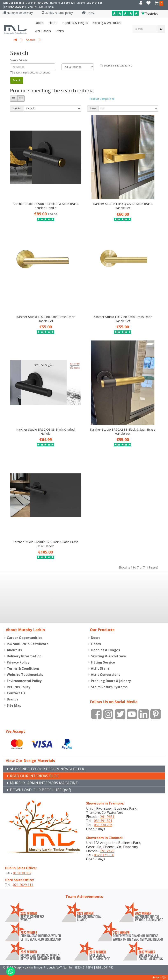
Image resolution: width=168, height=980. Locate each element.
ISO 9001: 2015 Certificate (28, 644)
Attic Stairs (100, 668)
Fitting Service (103, 662)
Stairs (59, 31)
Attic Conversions (105, 675)
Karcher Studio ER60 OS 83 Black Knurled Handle (45, 431)
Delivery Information (24, 656)
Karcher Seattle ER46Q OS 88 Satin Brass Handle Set (123, 206)
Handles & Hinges (75, 23)
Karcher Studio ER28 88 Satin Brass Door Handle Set (45, 319)
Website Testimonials (25, 675)
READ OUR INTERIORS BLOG (35, 776)
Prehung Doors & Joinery (111, 681)
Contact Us (16, 693)
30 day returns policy (57, 13)
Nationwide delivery (18, 13)
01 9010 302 (41, 3)
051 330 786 (103, 825)
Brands (12, 699)
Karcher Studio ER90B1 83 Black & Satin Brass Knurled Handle (45, 206)
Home (88, 13)
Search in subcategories (116, 66)
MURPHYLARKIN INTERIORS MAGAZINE (44, 783)
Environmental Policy (24, 681)
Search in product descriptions (30, 73)
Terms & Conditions (23, 668)
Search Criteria (19, 60)
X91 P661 (107, 817)
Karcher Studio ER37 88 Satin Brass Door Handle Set (123, 319)
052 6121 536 (95, 3)
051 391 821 (68, 3)
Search (31, 40)
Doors (39, 23)
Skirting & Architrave (107, 23)
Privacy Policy (18, 662)
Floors (53, 23)
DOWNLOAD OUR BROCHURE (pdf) (40, 790)
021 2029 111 (18, 7)
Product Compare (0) (102, 99)
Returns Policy (19, 687)
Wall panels (42, 31)
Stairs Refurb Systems (109, 687)
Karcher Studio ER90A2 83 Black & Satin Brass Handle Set (123, 431)
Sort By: (17, 108)
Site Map (14, 705)
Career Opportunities (25, 638)
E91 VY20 (107, 851)
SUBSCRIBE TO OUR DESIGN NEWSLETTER (47, 769)
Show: (93, 108)
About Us (14, 650)
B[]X (164, 977)
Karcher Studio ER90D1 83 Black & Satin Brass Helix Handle (46, 544)
